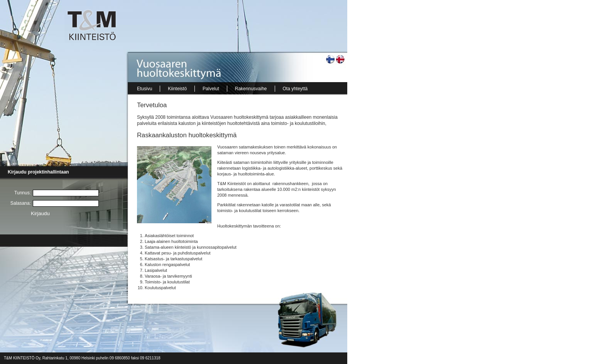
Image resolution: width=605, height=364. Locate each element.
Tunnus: (23, 193)
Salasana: (21, 203)
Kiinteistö (177, 89)
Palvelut (211, 89)
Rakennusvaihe (251, 89)
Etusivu (144, 89)
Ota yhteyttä (295, 89)
